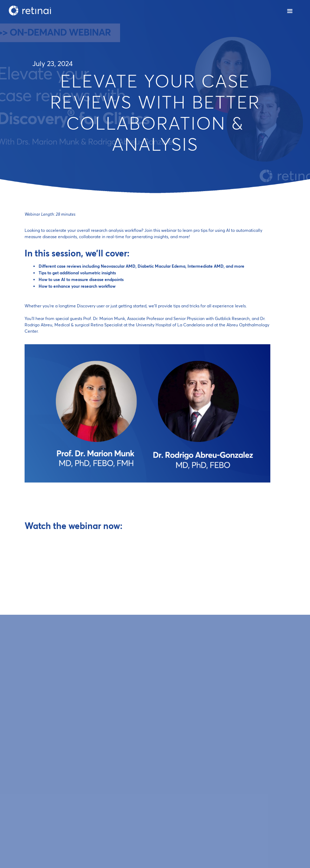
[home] (30, 11)
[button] (290, 11)
